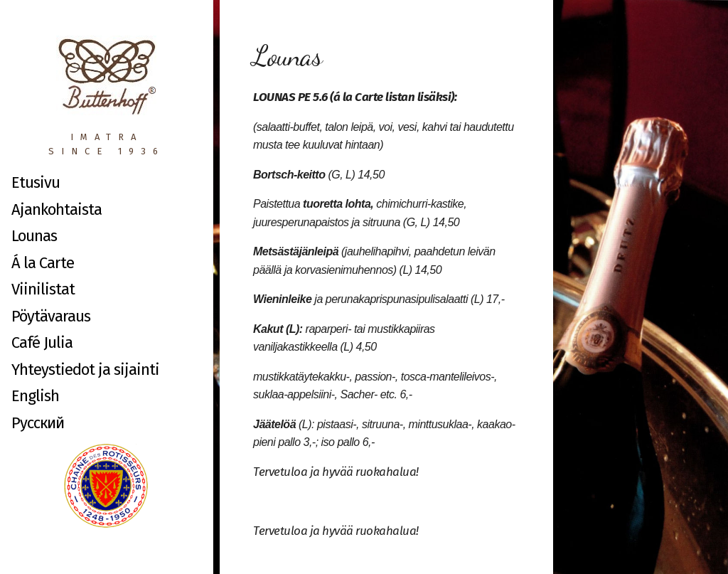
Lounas (34, 236)
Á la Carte (43, 263)
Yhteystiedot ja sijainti (85, 370)
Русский (38, 423)
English (35, 396)
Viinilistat (43, 289)
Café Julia (42, 342)
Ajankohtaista (57, 209)
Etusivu (36, 182)
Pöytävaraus (51, 316)
